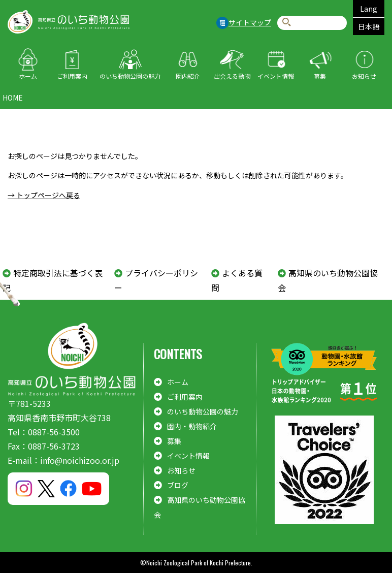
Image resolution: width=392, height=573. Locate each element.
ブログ (178, 485)
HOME (13, 98)
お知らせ (364, 76)
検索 (287, 23)
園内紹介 (188, 76)
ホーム (28, 76)
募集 (320, 76)
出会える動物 (232, 76)
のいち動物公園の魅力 (130, 76)
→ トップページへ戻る (44, 195)
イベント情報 (276, 76)
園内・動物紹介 (192, 426)
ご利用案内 (72, 76)
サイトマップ (250, 22)
